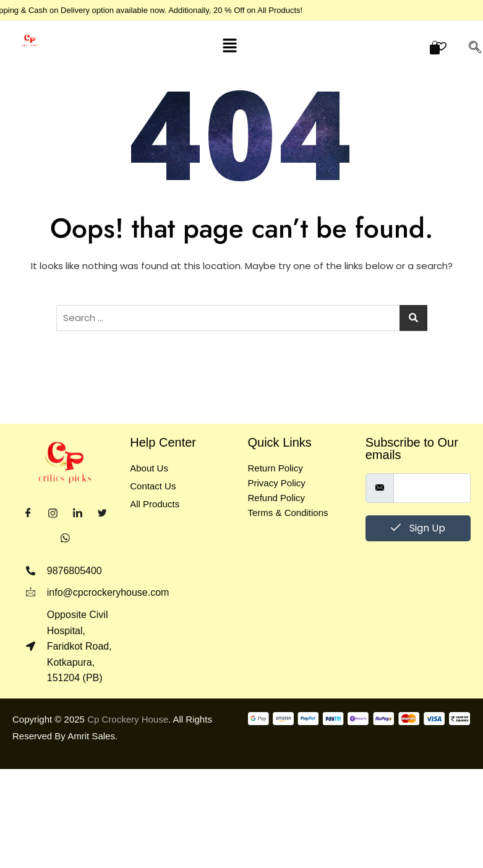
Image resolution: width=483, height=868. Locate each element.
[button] (229, 45)
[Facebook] (28, 513)
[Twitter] (102, 513)
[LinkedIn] (77, 513)
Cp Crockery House (128, 719)
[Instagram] (53, 513)
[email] (432, 488)
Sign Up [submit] (418, 528)
